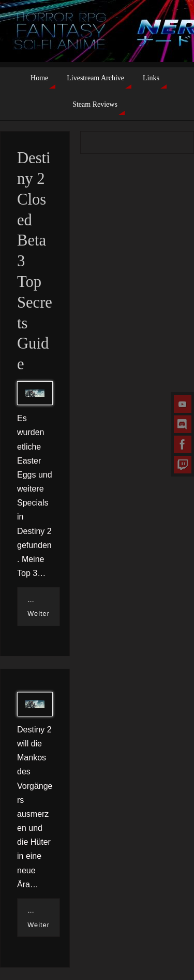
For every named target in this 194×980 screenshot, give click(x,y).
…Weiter (39, 607)
